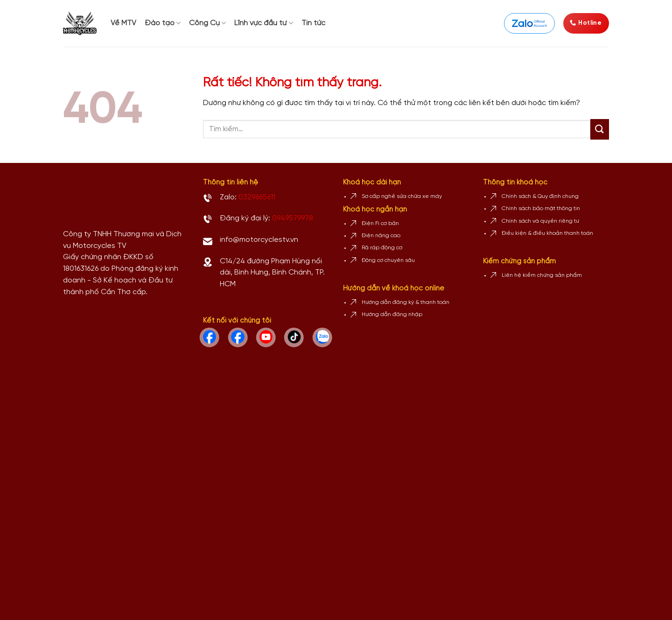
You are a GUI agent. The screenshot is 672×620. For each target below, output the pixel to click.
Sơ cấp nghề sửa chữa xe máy (402, 196)
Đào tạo (163, 23)
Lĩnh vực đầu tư (263, 23)
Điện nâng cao (381, 236)
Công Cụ (207, 23)
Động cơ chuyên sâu (388, 260)
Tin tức (313, 23)
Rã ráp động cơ (382, 248)
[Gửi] (600, 129)
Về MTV (123, 23)
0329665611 (257, 197)
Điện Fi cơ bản (380, 223)
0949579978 (293, 218)
